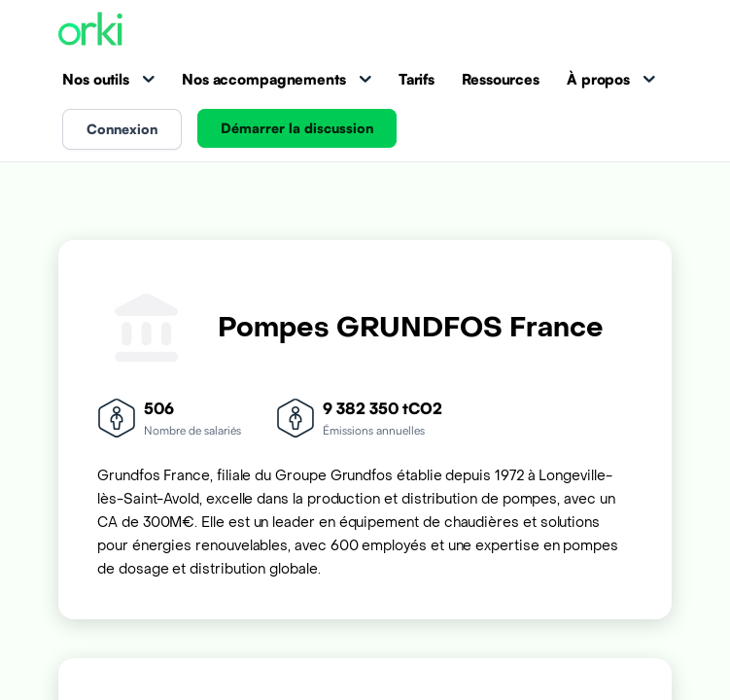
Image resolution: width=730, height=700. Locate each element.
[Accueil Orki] (90, 31)
